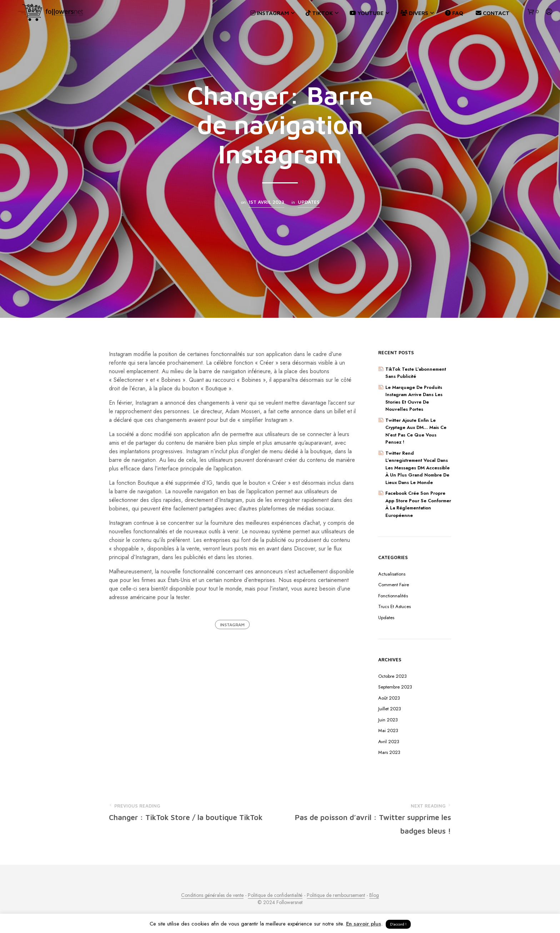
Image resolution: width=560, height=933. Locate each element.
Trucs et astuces (394, 606)
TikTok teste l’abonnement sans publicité (416, 373)
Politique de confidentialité (275, 895)
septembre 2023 (395, 687)
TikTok (319, 13)
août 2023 (389, 698)
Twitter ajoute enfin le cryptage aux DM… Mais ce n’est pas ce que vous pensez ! (416, 431)
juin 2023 (388, 720)
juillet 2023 (390, 709)
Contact (493, 13)
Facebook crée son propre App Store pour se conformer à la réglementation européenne (418, 504)
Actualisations (392, 574)
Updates (309, 202)
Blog (374, 895)
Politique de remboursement (336, 895)
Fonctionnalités (393, 596)
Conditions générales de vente (212, 895)
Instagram (270, 13)
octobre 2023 (392, 676)
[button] (533, 12)
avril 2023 (389, 742)
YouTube (367, 13)
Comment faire (394, 585)
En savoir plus (364, 924)
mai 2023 (388, 730)
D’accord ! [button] (398, 924)
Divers (414, 13)
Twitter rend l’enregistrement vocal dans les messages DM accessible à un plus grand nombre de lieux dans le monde (417, 468)
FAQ (454, 13)
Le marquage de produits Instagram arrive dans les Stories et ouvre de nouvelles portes (414, 398)
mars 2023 (389, 752)
